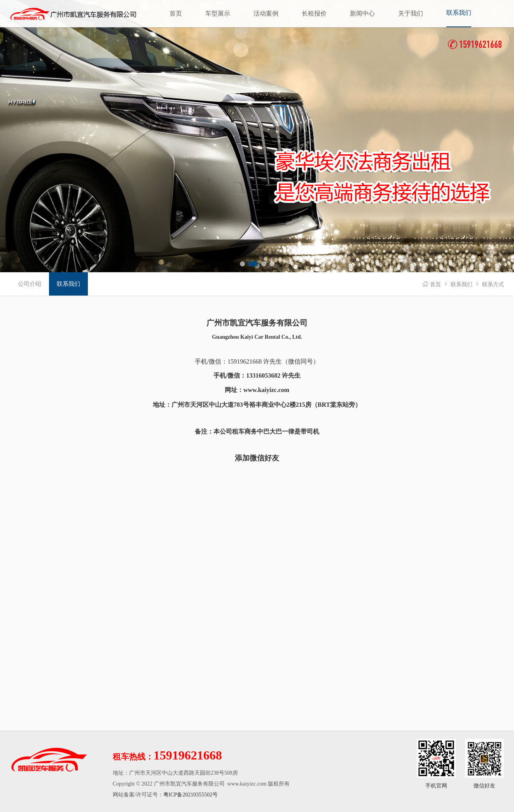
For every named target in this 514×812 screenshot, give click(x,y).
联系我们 (462, 284)
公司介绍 (30, 284)
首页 (435, 284)
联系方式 (493, 284)
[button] (242, 264)
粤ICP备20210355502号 (191, 795)
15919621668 (475, 45)
